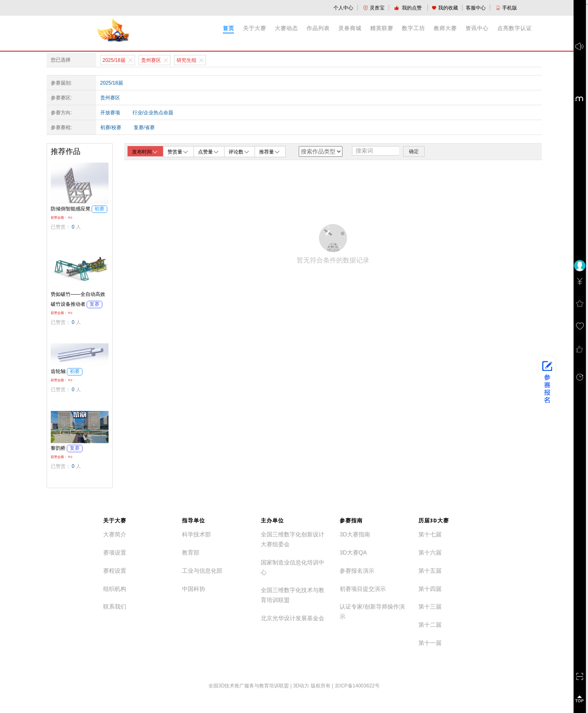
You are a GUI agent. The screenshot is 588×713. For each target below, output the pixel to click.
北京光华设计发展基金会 (293, 618)
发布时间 (145, 152)
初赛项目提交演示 (363, 589)
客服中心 (476, 8)
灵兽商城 (350, 28)
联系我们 (115, 607)
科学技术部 (196, 534)
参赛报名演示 (357, 571)
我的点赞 (409, 8)
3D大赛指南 (355, 534)
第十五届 (430, 571)
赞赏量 (178, 151)
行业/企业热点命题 (153, 113)
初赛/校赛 (111, 127)
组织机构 (115, 589)
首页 (229, 28)
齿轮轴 (67, 371)
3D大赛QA (353, 552)
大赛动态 (286, 28)
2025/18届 (112, 83)
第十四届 (430, 589)
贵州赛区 (110, 98)
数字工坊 (413, 28)
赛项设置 (115, 552)
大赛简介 (115, 534)
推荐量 (270, 151)
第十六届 (430, 552)
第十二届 (430, 625)
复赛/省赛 (144, 127)
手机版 (506, 8)
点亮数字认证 (515, 28)
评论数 (239, 151)
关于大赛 (255, 28)
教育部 (191, 552)
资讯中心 (477, 28)
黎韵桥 (67, 448)
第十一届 (430, 643)
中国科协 (194, 589)
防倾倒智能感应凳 (79, 209)
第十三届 (430, 607)
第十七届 (430, 534)
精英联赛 (382, 28)
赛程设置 (115, 571)
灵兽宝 (374, 8)
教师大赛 (445, 28)
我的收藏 (445, 8)
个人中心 (343, 8)
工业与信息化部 (202, 571)
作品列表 (318, 28)
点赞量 (209, 151)
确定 (414, 151)
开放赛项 (110, 113)
